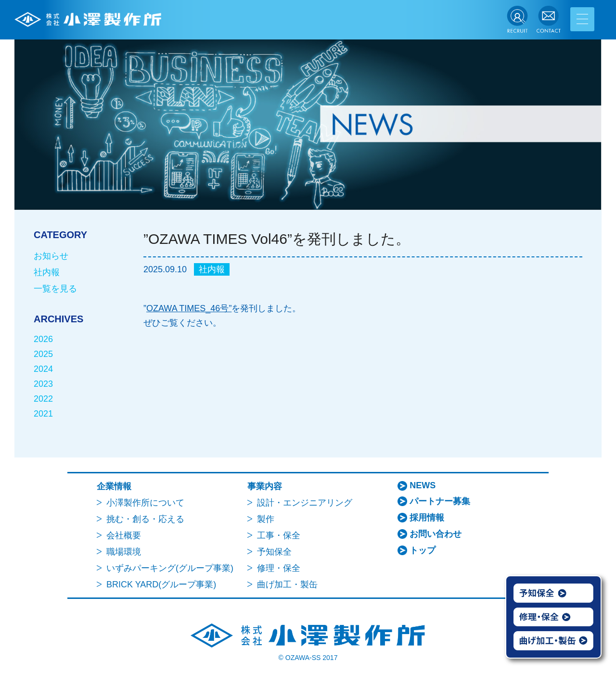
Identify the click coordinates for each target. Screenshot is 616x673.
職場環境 (124, 552)
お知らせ (51, 256)
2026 (43, 339)
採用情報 (427, 518)
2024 (43, 369)
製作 (266, 519)
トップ (423, 550)
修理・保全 (279, 568)
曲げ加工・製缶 (287, 584)
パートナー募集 (440, 501)
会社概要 (124, 535)
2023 (43, 384)
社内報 (212, 269)
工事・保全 (279, 535)
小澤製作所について (145, 503)
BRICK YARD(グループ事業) (161, 584)
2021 (43, 414)
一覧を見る (55, 289)
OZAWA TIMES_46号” (189, 308)
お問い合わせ (436, 534)
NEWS (423, 485)
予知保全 (274, 552)
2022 (43, 399)
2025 (43, 354)
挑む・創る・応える (145, 519)
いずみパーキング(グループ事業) (170, 568)
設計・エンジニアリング (305, 503)
